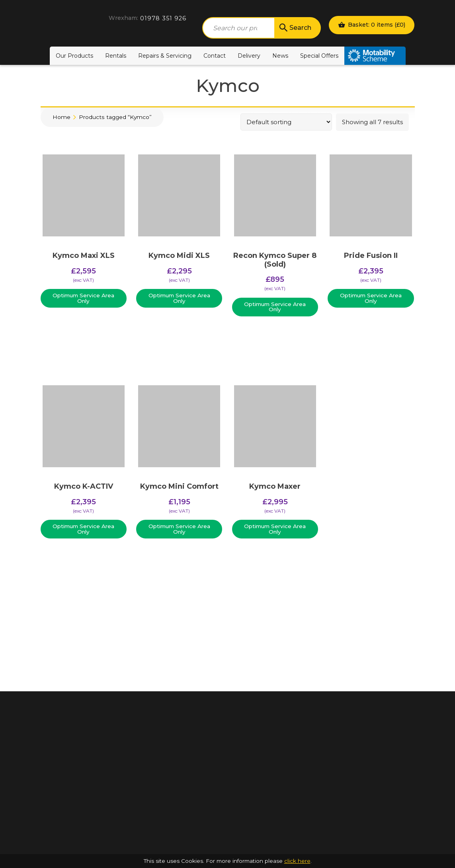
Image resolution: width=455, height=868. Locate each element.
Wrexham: (123, 18)
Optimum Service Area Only (83, 298)
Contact (215, 56)
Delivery (249, 56)
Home (62, 117)
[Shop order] (286, 122)
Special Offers (319, 56)
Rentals (116, 56)
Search (295, 28)
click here (297, 861)
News (280, 56)
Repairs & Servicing (165, 56)
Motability (375, 56)
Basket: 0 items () (372, 25)
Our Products (74, 56)
